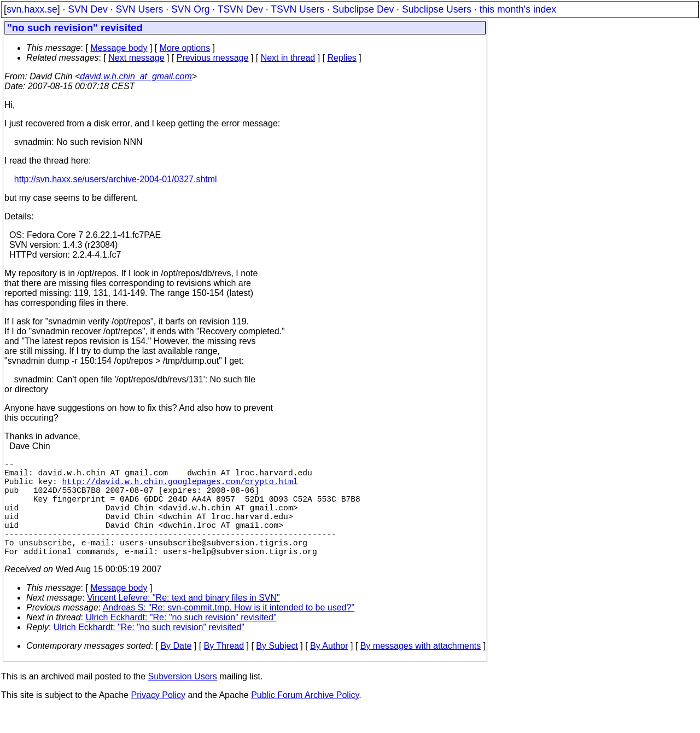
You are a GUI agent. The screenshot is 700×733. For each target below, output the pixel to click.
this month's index (518, 9)
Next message (136, 58)
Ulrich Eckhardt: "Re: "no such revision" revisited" (181, 641)
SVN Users (139, 9)
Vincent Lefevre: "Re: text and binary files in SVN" (183, 622)
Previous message (213, 58)
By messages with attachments (421, 670)
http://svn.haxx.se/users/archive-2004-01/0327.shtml (116, 179)
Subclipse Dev (363, 9)
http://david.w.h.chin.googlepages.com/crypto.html (180, 487)
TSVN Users (297, 9)
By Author (329, 670)
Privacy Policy (158, 719)
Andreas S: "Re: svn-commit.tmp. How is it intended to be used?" (229, 632)
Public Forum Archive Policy (305, 719)
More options (185, 48)
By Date (176, 670)
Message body (119, 48)
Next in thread (288, 58)
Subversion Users (183, 700)
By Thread (224, 670)
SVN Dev (87, 9)
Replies (342, 58)
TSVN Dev (240, 9)
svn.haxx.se (32, 9)
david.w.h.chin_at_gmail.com (136, 76)
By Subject (277, 670)
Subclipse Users (437, 9)
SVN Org (190, 9)
